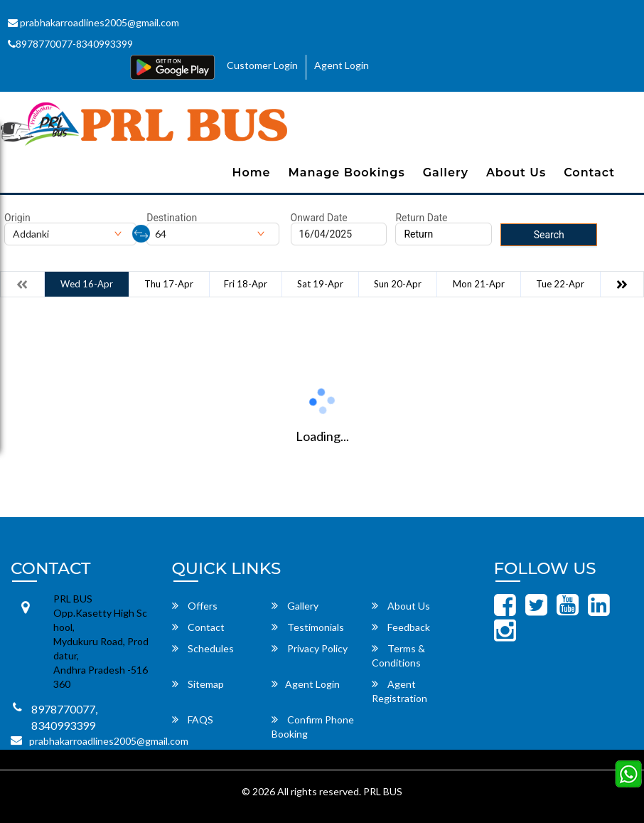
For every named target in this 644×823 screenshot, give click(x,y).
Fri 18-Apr (246, 284)
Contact (589, 172)
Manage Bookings (347, 172)
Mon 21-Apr (479, 284)
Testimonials (308, 627)
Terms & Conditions (398, 655)
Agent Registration (399, 691)
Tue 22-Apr (560, 284)
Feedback (401, 627)
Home (251, 172)
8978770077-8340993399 (70, 44)
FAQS (193, 720)
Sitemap (198, 684)
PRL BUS (383, 791)
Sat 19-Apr (320, 284)
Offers (195, 606)
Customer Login (262, 65)
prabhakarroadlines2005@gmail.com (93, 22)
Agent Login (342, 65)
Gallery (446, 172)
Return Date (421, 218)
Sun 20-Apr (398, 284)
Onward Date (319, 218)
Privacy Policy (310, 648)
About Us (516, 172)
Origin (17, 218)
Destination (172, 218)
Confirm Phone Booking (313, 727)
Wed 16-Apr (87, 284)
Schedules (203, 648)
